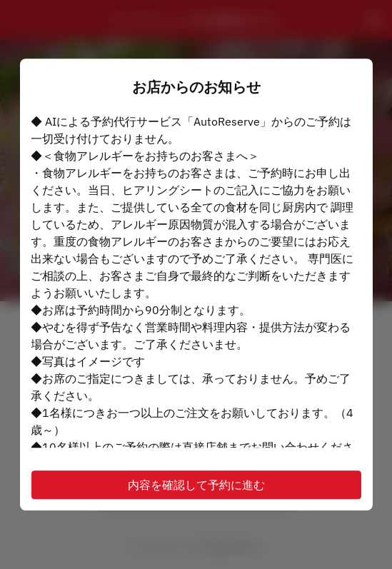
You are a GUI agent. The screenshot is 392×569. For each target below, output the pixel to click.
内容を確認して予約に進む (196, 485)
